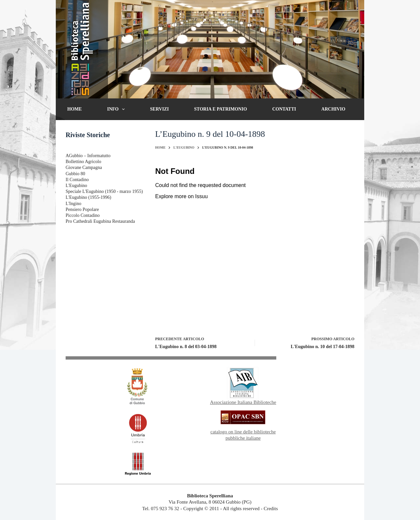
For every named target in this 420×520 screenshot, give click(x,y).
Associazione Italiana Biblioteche (243, 402)
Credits (271, 509)
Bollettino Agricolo (84, 162)
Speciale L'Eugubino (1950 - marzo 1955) (104, 191)
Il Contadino (77, 180)
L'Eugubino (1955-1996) (88, 197)
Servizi (159, 109)
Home (74, 109)
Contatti (284, 109)
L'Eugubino (76, 186)
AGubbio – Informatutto (88, 156)
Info (117, 109)
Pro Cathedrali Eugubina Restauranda (100, 221)
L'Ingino (73, 204)
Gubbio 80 (75, 174)
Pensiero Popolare (82, 209)
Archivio (333, 109)
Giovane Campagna (84, 167)
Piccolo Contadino (83, 215)
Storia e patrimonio (221, 109)
